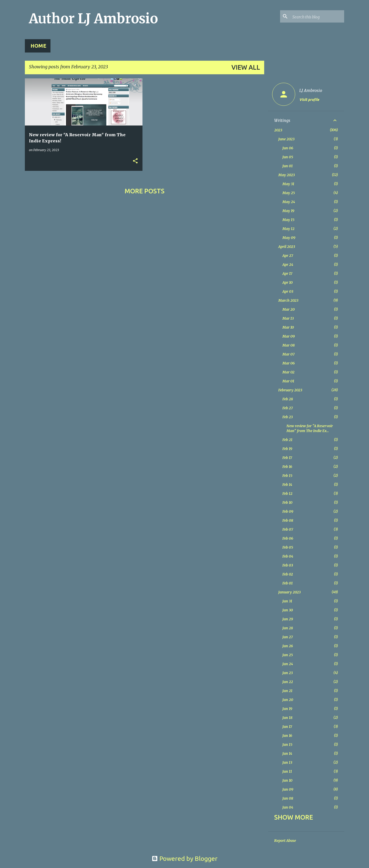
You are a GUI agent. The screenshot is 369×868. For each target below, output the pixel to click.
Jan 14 (287, 754)
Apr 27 (288, 256)
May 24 (289, 202)
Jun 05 (288, 157)
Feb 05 (288, 547)
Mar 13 (288, 318)
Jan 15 (287, 745)
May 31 (288, 184)
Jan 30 (288, 610)
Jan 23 (288, 673)
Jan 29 (288, 619)
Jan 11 (287, 771)
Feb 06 (288, 538)
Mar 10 (288, 327)
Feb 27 (288, 408)
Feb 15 (287, 476)
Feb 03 (288, 565)
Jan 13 (287, 762)
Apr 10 (288, 283)
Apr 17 (287, 274)
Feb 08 (288, 520)
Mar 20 (289, 309)
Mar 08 (289, 345)
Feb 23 (288, 417)
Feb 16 (287, 467)
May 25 (289, 193)
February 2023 (290, 390)
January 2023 (289, 592)
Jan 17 (287, 727)
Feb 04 (288, 556)
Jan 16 (287, 736)
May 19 (288, 211)
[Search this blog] (317, 16)
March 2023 (288, 300)
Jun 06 (288, 148)
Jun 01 (288, 166)
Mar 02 (288, 372)
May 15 (288, 220)
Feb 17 (287, 458)
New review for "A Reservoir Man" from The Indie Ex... (310, 428)
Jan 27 (288, 637)
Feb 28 (288, 399)
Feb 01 (288, 583)
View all (246, 67)
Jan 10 (287, 780)
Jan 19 (287, 709)
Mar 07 (289, 354)
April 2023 (287, 247)
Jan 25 (288, 655)
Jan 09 (288, 789)
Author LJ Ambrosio (93, 19)
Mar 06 (289, 363)
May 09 (289, 238)
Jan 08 (288, 798)
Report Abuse (285, 841)
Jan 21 (287, 691)
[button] (135, 161)
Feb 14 (287, 485)
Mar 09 (289, 336)
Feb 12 (287, 494)
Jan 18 (287, 718)
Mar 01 (288, 381)
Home (38, 46)
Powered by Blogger (185, 859)
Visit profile (309, 100)
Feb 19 (287, 449)
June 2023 (286, 139)
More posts (145, 191)
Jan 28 (288, 628)
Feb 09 (288, 511)
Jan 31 (287, 601)
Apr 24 (288, 265)
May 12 (288, 229)
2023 (278, 130)
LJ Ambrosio (311, 90)
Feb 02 (288, 574)
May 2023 (286, 175)
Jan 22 (288, 682)
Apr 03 (288, 291)
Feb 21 (287, 440)
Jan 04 (288, 807)
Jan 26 (288, 646)
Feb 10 (287, 503)
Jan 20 (288, 700)
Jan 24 (288, 664)
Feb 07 (288, 529)
